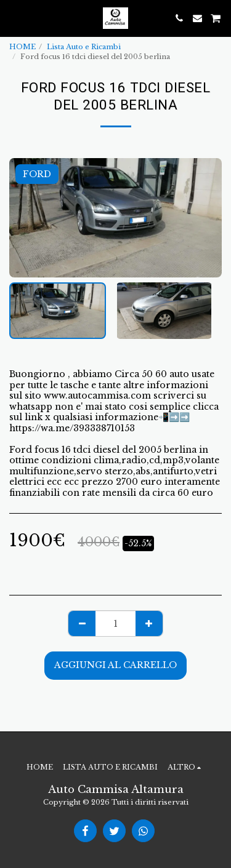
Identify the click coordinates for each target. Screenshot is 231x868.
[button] (14, 18)
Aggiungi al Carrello (115, 665)
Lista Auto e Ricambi (84, 47)
